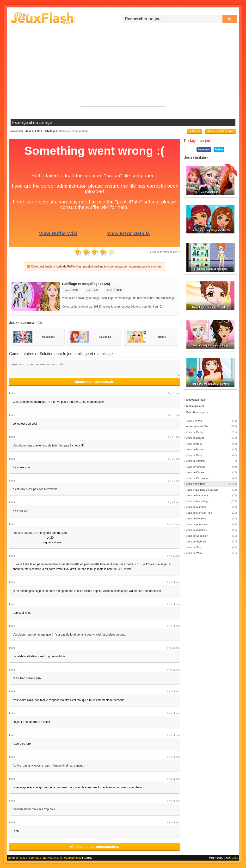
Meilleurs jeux (73, 858)
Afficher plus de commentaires (95, 847)
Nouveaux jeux (52, 858)
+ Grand (195, 131)
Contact (13, 858)
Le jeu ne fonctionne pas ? (164, 252)
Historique (34, 858)
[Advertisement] (123, 70)
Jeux (235, 858)
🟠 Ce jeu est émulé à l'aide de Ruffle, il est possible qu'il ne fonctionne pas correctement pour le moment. (95, 267)
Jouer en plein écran (220, 131)
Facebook (204, 149)
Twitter (219, 149)
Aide (23, 858)
